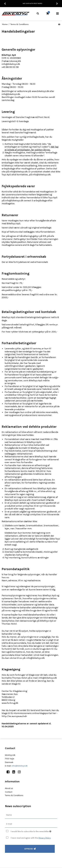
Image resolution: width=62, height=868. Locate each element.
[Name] (31, 815)
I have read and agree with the (31, 838)
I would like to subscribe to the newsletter (31, 831)
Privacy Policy (45, 838)
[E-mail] (31, 824)
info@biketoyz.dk (20, 766)
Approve (29, 849)
